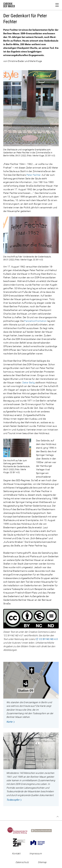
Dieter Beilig (29, 383)
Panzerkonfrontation (35, 321)
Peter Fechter (34, 175)
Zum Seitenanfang (58, 817)
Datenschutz (22, 862)
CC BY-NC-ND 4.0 (48, 639)
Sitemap (42, 862)
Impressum (36, 854)
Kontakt (16, 854)
